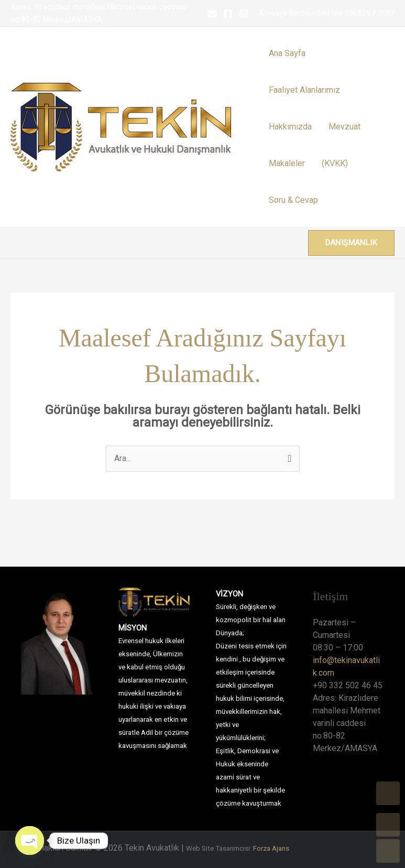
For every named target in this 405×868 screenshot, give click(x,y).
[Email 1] (212, 14)
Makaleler (287, 163)
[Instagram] (244, 14)
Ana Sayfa (287, 53)
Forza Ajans (271, 848)
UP (388, 825)
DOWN (388, 851)
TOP (388, 793)
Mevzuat (344, 127)
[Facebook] (228, 14)
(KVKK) (335, 163)
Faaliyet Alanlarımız (304, 90)
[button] (351, 243)
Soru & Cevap (293, 200)
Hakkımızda (290, 127)
